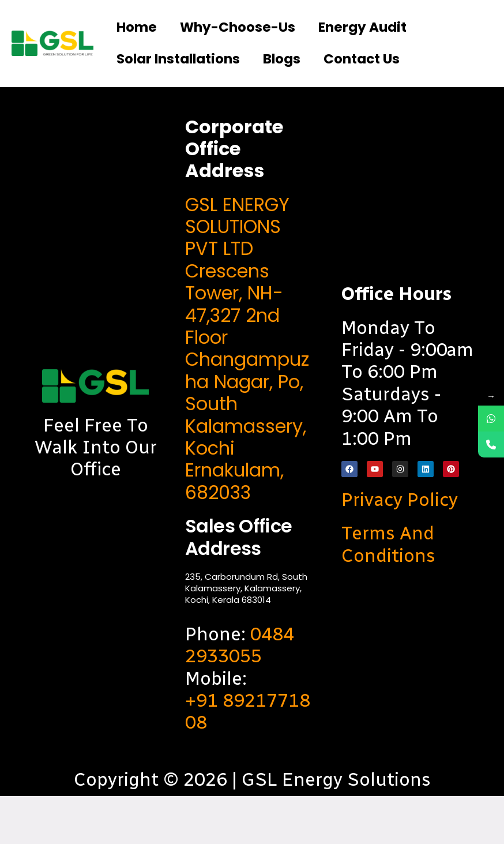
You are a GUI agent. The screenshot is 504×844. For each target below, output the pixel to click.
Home (145, 30)
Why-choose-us (277, 30)
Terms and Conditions (388, 592)
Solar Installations (349, 67)
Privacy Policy (400, 547)
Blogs (143, 104)
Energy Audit (178, 67)
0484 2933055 (240, 693)
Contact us (245, 104)
